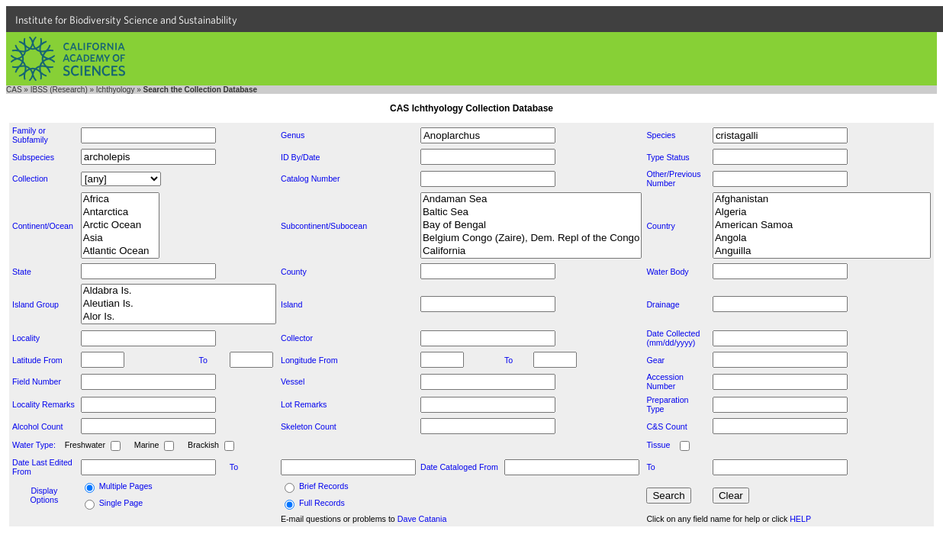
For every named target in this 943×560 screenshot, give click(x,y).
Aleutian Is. (179, 304)
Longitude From (309, 360)
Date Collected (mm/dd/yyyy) (673, 338)
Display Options (45, 495)
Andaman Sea (531, 200)
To (203, 360)
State (22, 272)
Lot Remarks (304, 404)
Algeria (822, 212)
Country (660, 226)
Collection (30, 179)
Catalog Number (311, 179)
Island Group (35, 304)
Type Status (668, 157)
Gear (655, 360)
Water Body (667, 272)
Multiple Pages (126, 486)
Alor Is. (179, 317)
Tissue (658, 445)
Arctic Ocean (120, 225)
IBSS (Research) (59, 90)
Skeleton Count (309, 426)
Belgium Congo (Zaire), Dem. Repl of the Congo (531, 238)
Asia (120, 238)
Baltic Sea (531, 212)
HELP (800, 519)
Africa (120, 200)
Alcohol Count (37, 426)
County (294, 272)
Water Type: (34, 445)
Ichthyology (116, 90)
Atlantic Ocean (120, 251)
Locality (26, 338)
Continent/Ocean (43, 226)
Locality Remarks (43, 404)
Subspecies (33, 157)
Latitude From (37, 360)
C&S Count (666, 426)
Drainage (663, 304)
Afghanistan (822, 200)
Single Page (121, 503)
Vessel (293, 381)
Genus (293, 135)
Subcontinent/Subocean (324, 226)
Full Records (322, 503)
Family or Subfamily (30, 135)
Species (661, 135)
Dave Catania (422, 519)
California (531, 251)
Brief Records (324, 486)
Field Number (37, 381)
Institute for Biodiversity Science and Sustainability (126, 20)
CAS (14, 90)
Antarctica (120, 212)
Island (291, 304)
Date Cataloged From (459, 467)
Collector (297, 338)
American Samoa (822, 225)
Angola (822, 238)
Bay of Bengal (531, 225)
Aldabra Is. (179, 291)
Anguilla (822, 251)
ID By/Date (301, 157)
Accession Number (665, 381)
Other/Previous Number (673, 179)
